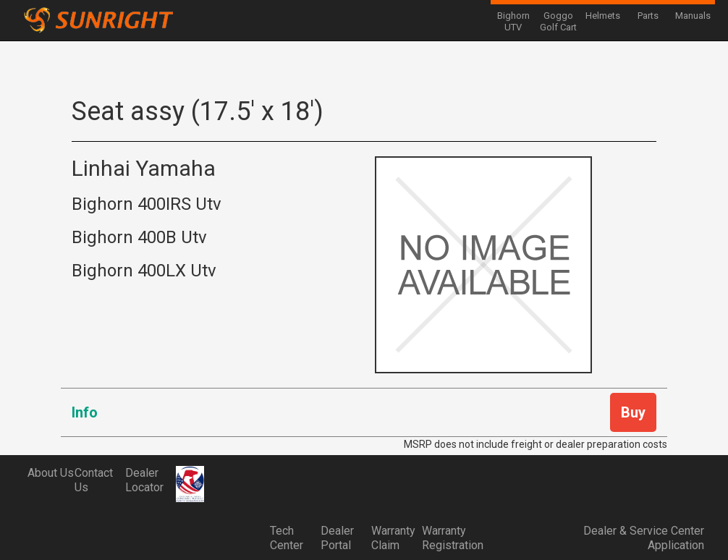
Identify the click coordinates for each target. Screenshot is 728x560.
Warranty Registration (447, 538)
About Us (51, 473)
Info (85, 412)
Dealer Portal (337, 538)
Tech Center (287, 538)
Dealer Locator (144, 480)
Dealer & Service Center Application (644, 538)
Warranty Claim (393, 538)
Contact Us (94, 480)
